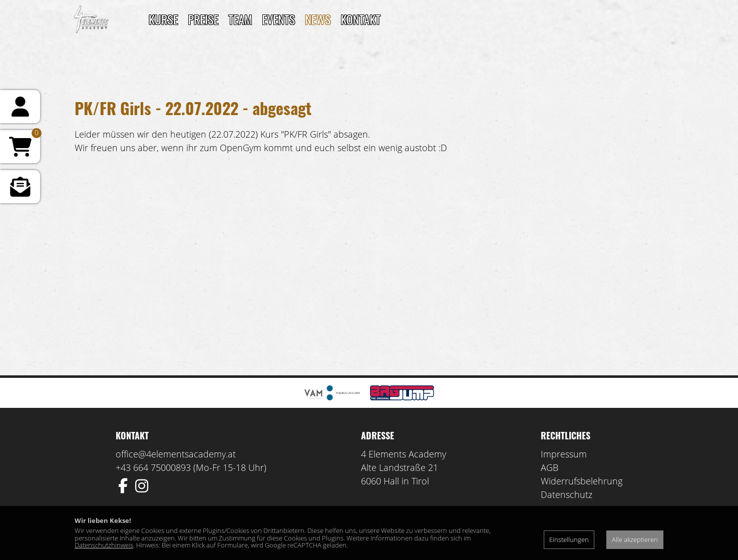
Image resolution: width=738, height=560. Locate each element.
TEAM (240, 19)
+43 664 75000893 (153, 467)
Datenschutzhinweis (104, 545)
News (318, 19)
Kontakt (360, 19)
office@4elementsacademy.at (176, 454)
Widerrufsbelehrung (582, 481)
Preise (203, 19)
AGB (549, 467)
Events (279, 19)
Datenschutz (567, 494)
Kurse (163, 19)
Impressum (564, 454)
